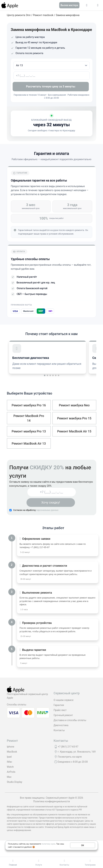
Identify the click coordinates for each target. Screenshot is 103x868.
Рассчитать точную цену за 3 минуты (52, 87)
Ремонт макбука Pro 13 (29, 431)
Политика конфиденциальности (51, 801)
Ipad (9, 757)
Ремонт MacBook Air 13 (29, 443)
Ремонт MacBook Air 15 (74, 431)
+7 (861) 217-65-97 (40, 547)
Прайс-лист (60, 710)
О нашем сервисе (64, 700)
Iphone (11, 747)
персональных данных (47, 510)
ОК (83, 845)
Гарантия (59, 705)
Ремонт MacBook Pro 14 (29, 418)
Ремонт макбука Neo (74, 405)
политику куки (48, 844)
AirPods (11, 772)
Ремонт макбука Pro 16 (29, 405)
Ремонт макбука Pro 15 (74, 418)
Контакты (59, 730)
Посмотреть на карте (70, 757)
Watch (10, 767)
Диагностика (61, 725)
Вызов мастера (69, 5)
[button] (45, 375)
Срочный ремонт (63, 715)
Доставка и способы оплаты (70, 720)
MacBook (12, 752)
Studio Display (15, 782)
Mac (9, 777)
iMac (10, 762)
